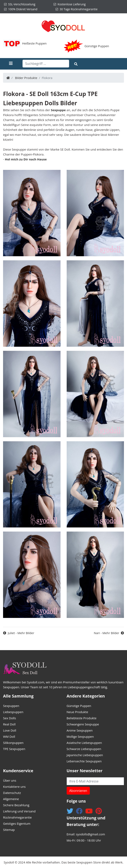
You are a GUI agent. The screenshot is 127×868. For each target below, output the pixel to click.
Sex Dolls (10, 718)
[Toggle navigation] (14, 64)
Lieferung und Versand (19, 811)
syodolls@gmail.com (90, 834)
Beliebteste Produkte (82, 718)
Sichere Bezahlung (16, 805)
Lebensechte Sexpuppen (84, 761)
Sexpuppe (58, 110)
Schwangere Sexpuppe (83, 724)
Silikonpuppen (13, 743)
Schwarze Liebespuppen (84, 749)
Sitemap (9, 830)
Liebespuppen (13, 712)
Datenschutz (12, 793)
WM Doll (9, 736)
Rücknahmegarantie (17, 817)
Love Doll (10, 730)
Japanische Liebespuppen (85, 755)
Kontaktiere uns (14, 787)
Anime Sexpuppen (80, 730)
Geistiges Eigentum (17, 823)
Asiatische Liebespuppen (84, 743)
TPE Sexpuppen (14, 749)
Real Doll (9, 724)
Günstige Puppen (97, 46)
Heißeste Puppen (34, 43)
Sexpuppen (11, 706)
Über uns (10, 780)
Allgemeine (11, 799)
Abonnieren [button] (78, 791)
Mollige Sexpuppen (80, 736)
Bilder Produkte (26, 78)
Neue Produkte (77, 712)
